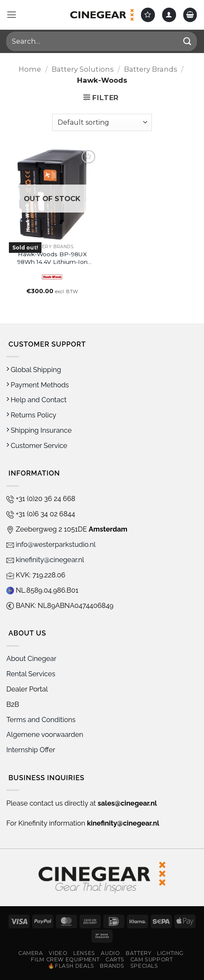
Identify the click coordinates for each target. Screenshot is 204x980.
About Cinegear (31, 659)
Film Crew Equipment (65, 959)
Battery (138, 953)
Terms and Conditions (41, 720)
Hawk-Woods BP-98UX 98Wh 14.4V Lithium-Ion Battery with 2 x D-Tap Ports (52, 258)
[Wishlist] (148, 15)
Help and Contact (36, 400)
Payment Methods (38, 385)
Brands (112, 966)
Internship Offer (31, 750)
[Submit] (187, 41)
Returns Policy (31, 415)
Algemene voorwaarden (46, 735)
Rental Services (31, 674)
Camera (31, 953)
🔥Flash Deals (71, 966)
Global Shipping (34, 370)
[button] (12, 15)
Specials (144, 966)
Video (58, 953)
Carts (115, 959)
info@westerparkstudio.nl (51, 545)
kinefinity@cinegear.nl (45, 560)
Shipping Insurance (39, 430)
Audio (110, 953)
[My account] (169, 15)
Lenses (84, 953)
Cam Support (152, 959)
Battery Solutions (83, 69)
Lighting (170, 953)
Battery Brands (150, 69)
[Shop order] (102, 122)
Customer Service (37, 446)
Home (30, 69)
